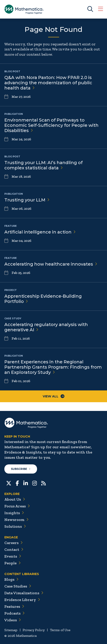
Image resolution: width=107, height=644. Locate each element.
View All (54, 396)
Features (14, 606)
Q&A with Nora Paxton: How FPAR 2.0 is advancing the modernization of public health (48, 83)
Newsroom (16, 520)
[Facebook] (17, 483)
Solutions (15, 526)
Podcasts (14, 613)
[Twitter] (9, 483)
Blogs (11, 579)
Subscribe (21, 469)
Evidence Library (22, 600)
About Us (15, 499)
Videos (13, 620)
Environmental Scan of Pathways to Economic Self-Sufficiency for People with (51, 125)
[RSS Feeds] (43, 483)
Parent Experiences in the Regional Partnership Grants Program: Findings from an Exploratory (53, 367)
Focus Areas (17, 506)
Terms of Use (60, 630)
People (13, 563)
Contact (14, 550)
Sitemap (11, 630)
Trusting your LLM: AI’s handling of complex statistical (43, 165)
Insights (14, 513)
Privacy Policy (34, 630)
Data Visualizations (24, 593)
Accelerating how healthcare (51, 264)
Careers (14, 543)
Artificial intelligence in (40, 232)
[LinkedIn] (26, 483)
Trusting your (27, 200)
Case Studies (18, 586)
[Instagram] (35, 483)
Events (13, 556)
